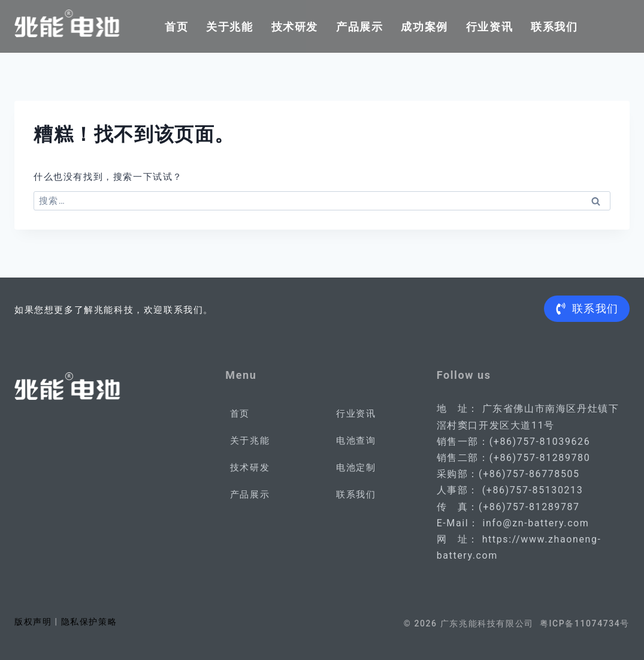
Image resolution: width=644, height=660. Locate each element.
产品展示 (359, 27)
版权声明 (33, 622)
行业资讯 (489, 27)
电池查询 (356, 441)
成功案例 (424, 27)
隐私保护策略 (89, 622)
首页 (176, 27)
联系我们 (554, 27)
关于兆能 (229, 27)
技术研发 (295, 27)
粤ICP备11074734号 (585, 623)
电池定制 (356, 468)
